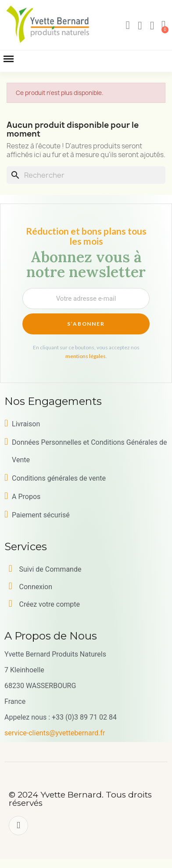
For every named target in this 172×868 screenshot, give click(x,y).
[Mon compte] (140, 26)
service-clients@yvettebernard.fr (55, 733)
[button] (128, 25)
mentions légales (86, 356)
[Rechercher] (86, 175)
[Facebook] (18, 826)
